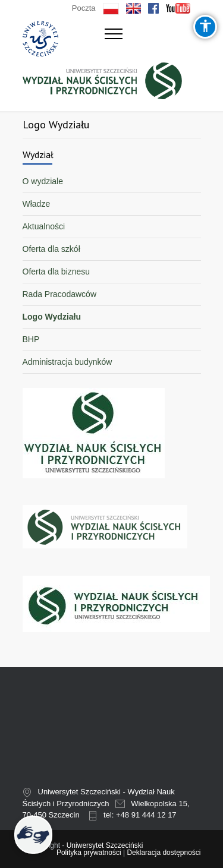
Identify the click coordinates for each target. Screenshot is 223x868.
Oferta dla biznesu (56, 272)
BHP (31, 339)
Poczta (84, 8)
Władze (37, 204)
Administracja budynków (67, 362)
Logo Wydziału (52, 317)
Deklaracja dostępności (164, 853)
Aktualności (44, 226)
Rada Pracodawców (60, 294)
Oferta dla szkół (51, 249)
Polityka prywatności (89, 853)
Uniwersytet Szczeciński (105, 845)
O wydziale (43, 181)
